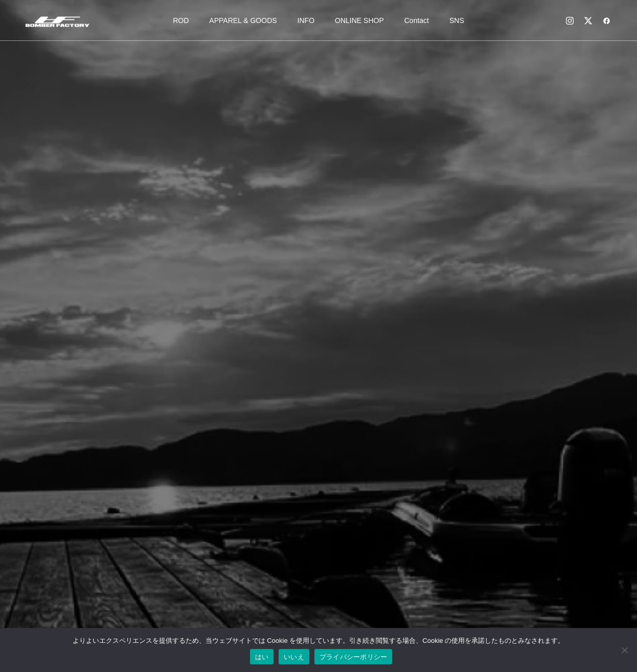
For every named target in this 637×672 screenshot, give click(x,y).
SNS (457, 20)
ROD (181, 20)
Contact (417, 20)
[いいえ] (624, 650)
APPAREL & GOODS (243, 20)
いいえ (294, 657)
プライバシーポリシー (354, 657)
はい (262, 657)
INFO (306, 20)
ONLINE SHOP (359, 20)
